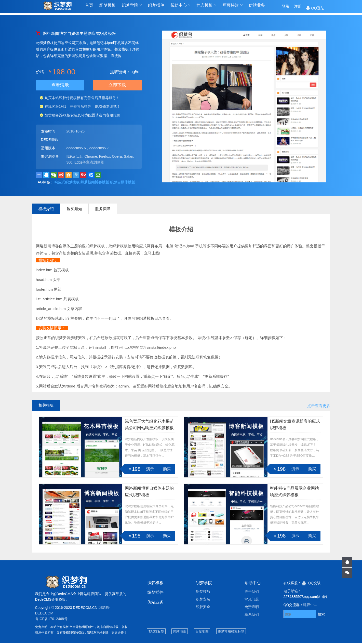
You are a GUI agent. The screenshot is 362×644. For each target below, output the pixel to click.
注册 (298, 8)
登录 (286, 8)
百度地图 (202, 632)
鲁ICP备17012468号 (51, 620)
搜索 (321, 615)
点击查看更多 (319, 407)
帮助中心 (180, 8)
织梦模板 (108, 8)
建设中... (310, 606)
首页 (89, 8)
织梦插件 (156, 8)
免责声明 (252, 608)
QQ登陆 (315, 8)
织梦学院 (132, 8)
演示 (150, 470)
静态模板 (206, 8)
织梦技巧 (203, 593)
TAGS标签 (156, 632)
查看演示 (60, 86)
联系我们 (252, 615)
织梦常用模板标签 (231, 632)
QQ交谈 (311, 584)
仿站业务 (257, 8)
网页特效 (232, 8)
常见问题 (252, 600)
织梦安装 (203, 600)
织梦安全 (203, 608)
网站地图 (180, 632)
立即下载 (117, 86)
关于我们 (252, 593)
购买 (167, 470)
